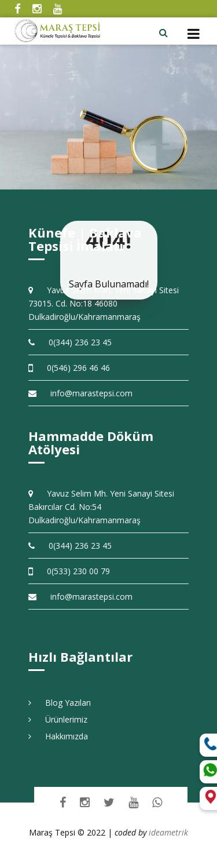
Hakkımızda (58, 736)
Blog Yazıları (60, 703)
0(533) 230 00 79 (69, 571)
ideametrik (168, 832)
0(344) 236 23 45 (70, 342)
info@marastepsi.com (80, 393)
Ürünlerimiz (58, 719)
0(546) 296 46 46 (69, 368)
